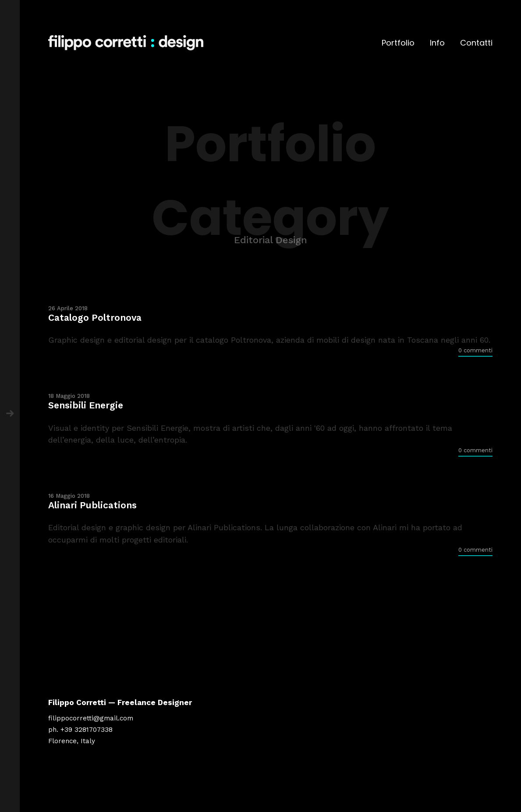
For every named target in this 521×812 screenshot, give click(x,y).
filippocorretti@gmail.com (91, 718)
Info (437, 43)
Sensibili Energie (86, 405)
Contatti (476, 43)
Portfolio (398, 43)
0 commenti (475, 350)
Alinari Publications (92, 505)
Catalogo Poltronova (95, 317)
